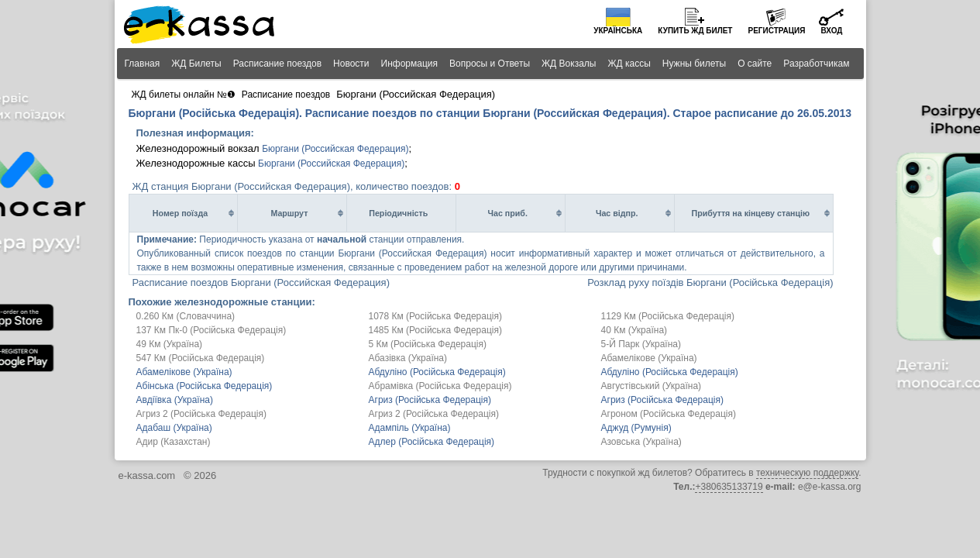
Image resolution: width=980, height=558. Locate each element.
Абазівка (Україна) (408, 358)
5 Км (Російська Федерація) (428, 344)
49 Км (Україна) (170, 344)
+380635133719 (729, 487)
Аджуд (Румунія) (636, 428)
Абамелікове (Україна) (649, 358)
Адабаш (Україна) (174, 428)
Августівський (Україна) (652, 386)
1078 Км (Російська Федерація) (435, 316)
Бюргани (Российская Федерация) (335, 149)
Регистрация (776, 31)
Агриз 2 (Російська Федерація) (201, 414)
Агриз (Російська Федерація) (430, 400)
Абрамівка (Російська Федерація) (440, 386)
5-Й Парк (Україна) (641, 344)
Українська (618, 31)
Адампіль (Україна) (410, 428)
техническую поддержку (807, 473)
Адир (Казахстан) (174, 442)
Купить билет (695, 31)
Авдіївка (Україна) (175, 400)
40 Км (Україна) (634, 330)
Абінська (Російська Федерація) (205, 386)
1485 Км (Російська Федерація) (435, 330)
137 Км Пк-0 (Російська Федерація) (211, 330)
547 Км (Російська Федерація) (201, 358)
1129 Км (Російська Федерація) (668, 316)
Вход (831, 31)
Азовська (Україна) (641, 442)
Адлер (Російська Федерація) (432, 442)
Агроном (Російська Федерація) (669, 414)
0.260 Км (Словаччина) (186, 316)
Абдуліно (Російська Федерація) (437, 372)
